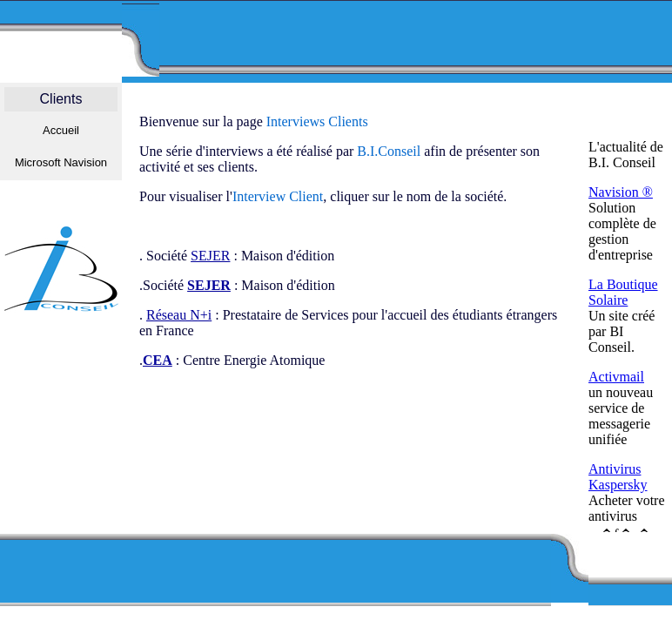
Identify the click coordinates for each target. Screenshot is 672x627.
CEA (158, 360)
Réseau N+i (179, 315)
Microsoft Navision (61, 162)
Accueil (61, 130)
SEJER (210, 256)
